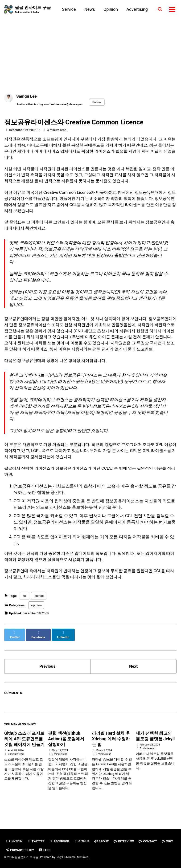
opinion (36, 622)
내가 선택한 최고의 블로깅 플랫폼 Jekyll (155, 750)
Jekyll (60, 857)
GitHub (84, 841)
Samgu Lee (27, 96)
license (39, 613)
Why (11, 850)
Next (133, 679)
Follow (98, 102)
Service (68, 9)
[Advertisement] (90, 50)
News (88, 9)
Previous (47, 679)
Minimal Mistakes (78, 857)
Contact (151, 841)
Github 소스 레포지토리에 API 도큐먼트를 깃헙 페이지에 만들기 (24, 752)
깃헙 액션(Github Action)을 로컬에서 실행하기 (66, 752)
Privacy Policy (37, 850)
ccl (24, 613)
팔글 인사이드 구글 (33, 10)
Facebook (61, 841)
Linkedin (14, 841)
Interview (127, 841)
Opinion (110, 9)
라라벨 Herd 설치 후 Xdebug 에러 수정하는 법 (111, 752)
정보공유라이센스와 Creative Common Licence (74, 123)
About (104, 841)
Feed (62, 850)
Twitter (37, 841)
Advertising (136, 9)
